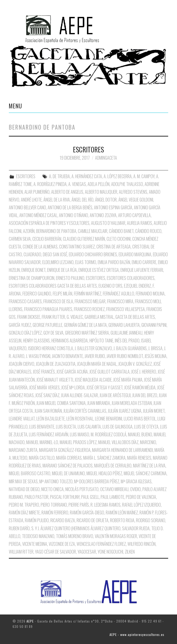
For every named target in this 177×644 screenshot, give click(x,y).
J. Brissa (155, 348)
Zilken (130, 552)
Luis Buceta (66, 427)
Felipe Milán (63, 294)
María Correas (69, 458)
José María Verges (44, 387)
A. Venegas (77, 184)
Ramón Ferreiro (55, 513)
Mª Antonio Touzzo (56, 481)
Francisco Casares (25, 301)
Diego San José (55, 254)
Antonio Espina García (113, 207)
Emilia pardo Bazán (114, 262)
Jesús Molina (156, 356)
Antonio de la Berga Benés (70, 207)
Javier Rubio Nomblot (125, 356)
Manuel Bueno (140, 434)
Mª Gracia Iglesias (136, 481)
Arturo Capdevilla (134, 215)
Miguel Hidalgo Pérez (104, 473)
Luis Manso (80, 434)
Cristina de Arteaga (114, 247)
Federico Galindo (37, 294)
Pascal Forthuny (65, 497)
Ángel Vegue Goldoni (136, 200)
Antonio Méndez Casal (38, 215)
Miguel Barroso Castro (30, 473)
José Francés (44, 372)
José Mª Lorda (73, 387)
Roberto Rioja (122, 520)
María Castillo (42, 458)
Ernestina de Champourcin (32, 278)
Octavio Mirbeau (114, 489)
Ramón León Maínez (122, 513)
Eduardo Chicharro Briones (93, 254)
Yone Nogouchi (110, 552)
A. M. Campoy (144, 176)
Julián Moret (154, 411)
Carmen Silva (20, 239)
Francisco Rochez (89, 309)
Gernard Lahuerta (124, 325)
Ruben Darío (19, 528)
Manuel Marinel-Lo (42, 442)
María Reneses (139, 458)
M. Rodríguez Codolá (109, 434)
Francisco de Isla (58, 301)
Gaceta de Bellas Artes (135, 317)
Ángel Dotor (106, 200)
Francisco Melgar (90, 301)
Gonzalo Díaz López (25, 333)
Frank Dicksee (29, 317)
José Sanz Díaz (47, 395)
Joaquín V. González (135, 364)
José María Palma (128, 380)
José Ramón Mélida (140, 387)
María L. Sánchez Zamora (104, 458)
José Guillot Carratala (110, 372)
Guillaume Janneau (127, 333)
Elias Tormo (86, 262)
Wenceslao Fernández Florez (101, 544)
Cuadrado (32, 254)
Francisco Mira (120, 301)
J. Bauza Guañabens (130, 348)
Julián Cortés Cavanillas (85, 411)
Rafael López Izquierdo (142, 505)
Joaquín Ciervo (22, 364)
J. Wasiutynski (38, 356)
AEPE (30, 621)
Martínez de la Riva (149, 466)
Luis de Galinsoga (118, 427)
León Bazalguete (51, 419)
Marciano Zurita (23, 450)
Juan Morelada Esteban (132, 403)
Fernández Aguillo (118, 294)
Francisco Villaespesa (126, 309)
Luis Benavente (42, 427)
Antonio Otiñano (74, 215)
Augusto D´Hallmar (108, 223)
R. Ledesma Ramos (106, 505)
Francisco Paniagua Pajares (48, 309)
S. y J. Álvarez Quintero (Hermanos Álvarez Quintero (76, 528)
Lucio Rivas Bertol (140, 419)
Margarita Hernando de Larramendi (123, 450)
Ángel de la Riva (57, 200)
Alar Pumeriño (37, 192)
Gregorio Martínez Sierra (87, 333)
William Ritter (21, 552)
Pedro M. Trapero (24, 505)
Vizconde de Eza (62, 544)
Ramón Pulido (37, 520)
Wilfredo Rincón (142, 544)
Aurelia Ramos (140, 223)
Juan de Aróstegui (115, 395)
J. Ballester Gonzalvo (93, 348)
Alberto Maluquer (101, 192)
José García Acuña (72, 372)
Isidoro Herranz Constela (51, 348)
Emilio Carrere (144, 262)
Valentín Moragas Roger (116, 536)
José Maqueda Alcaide (93, 380)
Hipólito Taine (101, 341)
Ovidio (135, 489)
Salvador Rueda (136, 528)
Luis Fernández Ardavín (49, 434)
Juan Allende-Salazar (80, 395)
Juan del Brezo (145, 395)
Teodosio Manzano (38, 536)
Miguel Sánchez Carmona (145, 473)
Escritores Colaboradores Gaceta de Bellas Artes (53, 286)
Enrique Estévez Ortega (99, 270)
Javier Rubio (95, 356)
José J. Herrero (144, 372)
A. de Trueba (59, 176)
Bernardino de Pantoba (56, 231)
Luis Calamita (89, 427)
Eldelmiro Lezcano (58, 262)
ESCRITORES (88, 149)
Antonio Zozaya (103, 215)
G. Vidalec (75, 317)
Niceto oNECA (52, 489)
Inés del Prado (127, 341)
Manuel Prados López (78, 442)
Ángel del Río (82, 200)
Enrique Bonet (33, 270)
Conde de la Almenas (40, 247)
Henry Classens (36, 341)
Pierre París (79, 505)
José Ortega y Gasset (105, 387)
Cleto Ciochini (119, 239)
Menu (16, 106)
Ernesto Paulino (70, 278)
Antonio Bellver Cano (27, 207)
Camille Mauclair (93, 231)
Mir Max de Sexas (23, 481)
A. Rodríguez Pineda (50, 184)
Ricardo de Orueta (93, 520)
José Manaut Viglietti (55, 380)
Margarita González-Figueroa (65, 450)
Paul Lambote (112, 497)
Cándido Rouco (148, 231)
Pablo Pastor (37, 497)
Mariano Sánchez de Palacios (68, 466)
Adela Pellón (99, 184)
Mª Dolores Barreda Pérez (97, 481)
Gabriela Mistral (99, 317)
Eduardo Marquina (135, 254)
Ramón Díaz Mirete (24, 513)
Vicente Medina (35, 544)
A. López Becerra (118, 176)
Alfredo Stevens (133, 192)
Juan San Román (48, 411)
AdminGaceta (106, 158)
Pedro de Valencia (141, 497)
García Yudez (20, 325)
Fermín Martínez (88, 294)
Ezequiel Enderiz (138, 286)
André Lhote (31, 200)
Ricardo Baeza (63, 520)
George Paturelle (48, 325)
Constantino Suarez (77, 247)
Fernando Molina (150, 294)
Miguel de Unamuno (68, 473)
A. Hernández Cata (87, 176)
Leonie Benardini (109, 419)
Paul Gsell (90, 497)
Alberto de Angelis (67, 192)
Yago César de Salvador (56, 552)
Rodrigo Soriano (151, 520)
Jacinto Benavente (67, 356)
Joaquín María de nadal (97, 364)
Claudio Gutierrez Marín (84, 239)
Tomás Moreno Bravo (75, 536)
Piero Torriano (54, 505)
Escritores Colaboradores (131, 278)
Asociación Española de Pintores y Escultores (49, 223)
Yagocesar (87, 552)
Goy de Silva (53, 333)
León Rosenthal (80, 419)
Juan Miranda (99, 403)
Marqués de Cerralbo (113, 466)
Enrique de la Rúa (62, 270)
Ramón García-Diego (87, 513)
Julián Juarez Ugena (125, 411)
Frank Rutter (53, 317)
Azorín (29, 231)
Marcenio (148, 442)
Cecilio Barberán (47, 239)
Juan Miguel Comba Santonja (61, 403)
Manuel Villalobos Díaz (118, 442)
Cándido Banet (121, 231)
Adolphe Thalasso (127, 184)
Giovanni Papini (154, 325)
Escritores (96, 278)
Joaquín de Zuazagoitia (56, 364)
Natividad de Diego (24, 489)
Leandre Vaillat (22, 419)
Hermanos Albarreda (70, 341)
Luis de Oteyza (146, 427)
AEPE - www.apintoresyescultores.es (137, 634)
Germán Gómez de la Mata (85, 325)
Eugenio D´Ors (110, 286)
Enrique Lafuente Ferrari (142, 270)
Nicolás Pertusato (82, 489)
